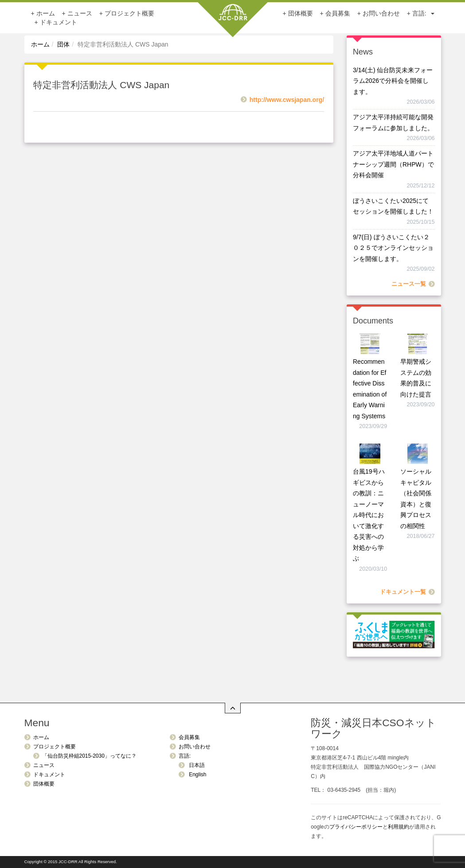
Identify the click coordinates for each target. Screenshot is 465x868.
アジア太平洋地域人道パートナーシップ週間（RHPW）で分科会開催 (393, 164)
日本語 (196, 765)
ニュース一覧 (409, 284)
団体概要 (301, 13)
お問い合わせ (381, 13)
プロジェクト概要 (129, 13)
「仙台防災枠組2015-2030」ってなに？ (89, 756)
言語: (423, 13)
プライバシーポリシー (356, 827)
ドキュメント (59, 22)
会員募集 (338, 13)
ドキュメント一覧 (403, 592)
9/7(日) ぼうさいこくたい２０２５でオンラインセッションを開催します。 (393, 248)
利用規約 (399, 827)
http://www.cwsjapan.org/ (287, 100)
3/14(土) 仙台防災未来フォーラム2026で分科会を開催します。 (393, 81)
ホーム (46, 13)
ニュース (80, 13)
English (197, 775)
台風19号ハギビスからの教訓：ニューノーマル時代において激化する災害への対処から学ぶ (369, 515)
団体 (63, 44)
